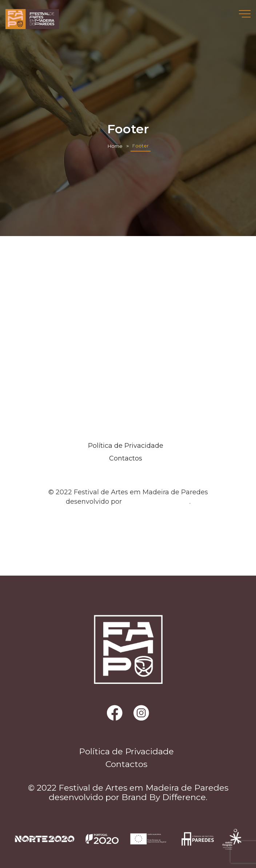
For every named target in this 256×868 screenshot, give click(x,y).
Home (115, 146)
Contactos (126, 458)
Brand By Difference (157, 502)
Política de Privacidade (126, 446)
